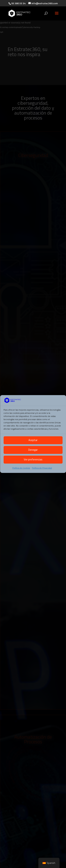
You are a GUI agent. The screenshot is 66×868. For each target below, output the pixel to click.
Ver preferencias (33, 459)
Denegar (33, 450)
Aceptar (33, 440)
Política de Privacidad (42, 468)
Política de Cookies (21, 468)
